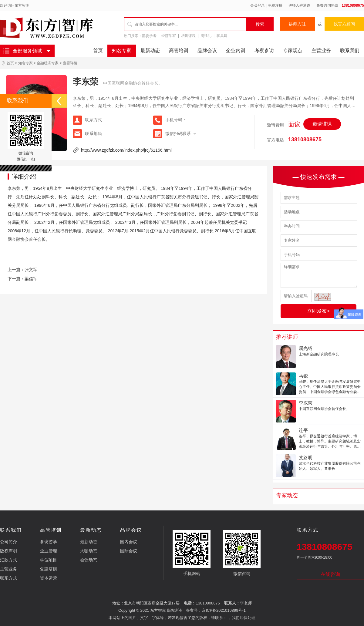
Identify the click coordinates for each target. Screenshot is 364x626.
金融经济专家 (48, 63)
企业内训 (236, 50)
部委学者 (149, 36)
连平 (303, 430)
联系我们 (350, 50)
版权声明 (8, 551)
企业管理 (49, 551)
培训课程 (188, 36)
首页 (98, 50)
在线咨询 (330, 574)
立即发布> (318, 311)
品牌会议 (207, 50)
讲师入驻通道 (299, 5)
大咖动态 (89, 551)
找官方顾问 (344, 24)
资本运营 (49, 578)
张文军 (31, 270)
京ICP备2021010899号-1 (224, 610)
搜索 (260, 24)
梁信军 (31, 279)
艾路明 (306, 458)
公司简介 (8, 542)
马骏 (303, 376)
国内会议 (129, 542)
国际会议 (129, 551)
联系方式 (8, 578)
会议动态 (89, 560)
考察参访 (264, 50)
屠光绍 (306, 348)
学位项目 (49, 560)
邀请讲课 (322, 124)
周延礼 (206, 36)
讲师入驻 (297, 24)
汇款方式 (8, 560)
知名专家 (122, 50)
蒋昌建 (222, 36)
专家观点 (293, 50)
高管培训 (179, 50)
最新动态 (150, 50)
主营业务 (321, 50)
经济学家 (169, 36)
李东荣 (306, 403)
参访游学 (49, 542)
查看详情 (70, 63)
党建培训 (49, 569)
